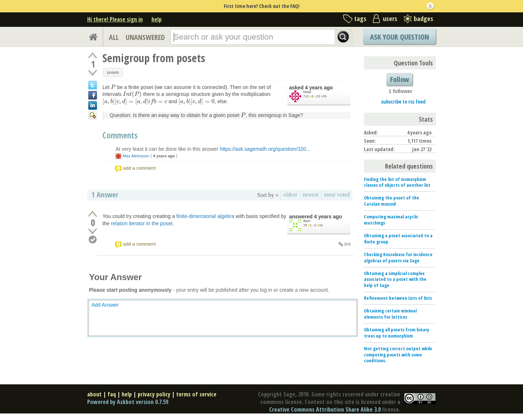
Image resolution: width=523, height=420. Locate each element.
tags (360, 19)
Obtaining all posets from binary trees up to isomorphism (397, 333)
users (390, 19)
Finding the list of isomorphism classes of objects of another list (397, 182)
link (348, 244)
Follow (400, 79)
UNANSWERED (145, 37)
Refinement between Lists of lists (398, 298)
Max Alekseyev (136, 156)
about (94, 394)
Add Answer (105, 305)
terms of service (196, 394)
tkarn (307, 221)
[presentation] (113, 87)
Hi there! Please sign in (115, 19)
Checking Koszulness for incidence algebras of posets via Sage (398, 257)
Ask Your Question (400, 37)
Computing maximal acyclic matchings (391, 220)
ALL (114, 37)
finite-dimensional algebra (205, 216)
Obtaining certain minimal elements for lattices (390, 314)
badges (423, 19)
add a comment (139, 168)
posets (113, 72)
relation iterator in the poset (142, 223)
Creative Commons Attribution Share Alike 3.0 (325, 409)
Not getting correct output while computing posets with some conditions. (398, 355)
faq (112, 394)
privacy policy (154, 394)
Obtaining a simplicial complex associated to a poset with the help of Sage (395, 279)
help (157, 19)
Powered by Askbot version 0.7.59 (128, 402)
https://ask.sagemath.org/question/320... (265, 149)
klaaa (307, 92)
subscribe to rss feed (403, 102)
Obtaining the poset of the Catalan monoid (392, 201)
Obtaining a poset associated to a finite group (398, 239)
